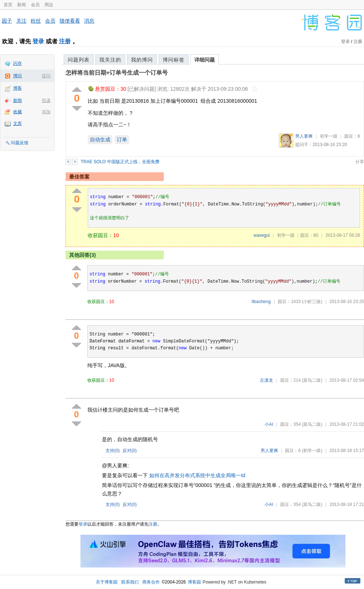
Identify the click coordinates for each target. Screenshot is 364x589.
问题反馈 (20, 143)
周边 (49, 5)
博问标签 (174, 60)
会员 (35, 5)
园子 (7, 21)
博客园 (194, 582)
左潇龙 (266, 380)
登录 (38, 41)
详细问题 (205, 60)
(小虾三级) (312, 302)
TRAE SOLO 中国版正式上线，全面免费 (120, 162)
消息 (89, 21)
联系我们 (130, 582)
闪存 (17, 63)
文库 (17, 123)
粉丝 (36, 21)
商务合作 (151, 582)
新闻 (21, 5)
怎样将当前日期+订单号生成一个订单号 (117, 73)
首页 (8, 5)
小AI (269, 424)
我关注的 (110, 60)
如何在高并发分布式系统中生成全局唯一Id (197, 475)
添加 (46, 112)
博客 (17, 88)
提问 (46, 76)
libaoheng (261, 302)
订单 (122, 140)
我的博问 (142, 60)
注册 (65, 41)
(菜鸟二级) (312, 380)
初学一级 (329, 136)
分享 (360, 162)
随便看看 (70, 21)
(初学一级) (312, 451)
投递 (46, 101)
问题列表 (79, 60)
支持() (113, 451)
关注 (21, 21)
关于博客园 (107, 582)
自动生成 (100, 140)
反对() (130, 451)
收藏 (17, 112)
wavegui (262, 235)
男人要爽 (304, 136)
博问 (17, 76)
